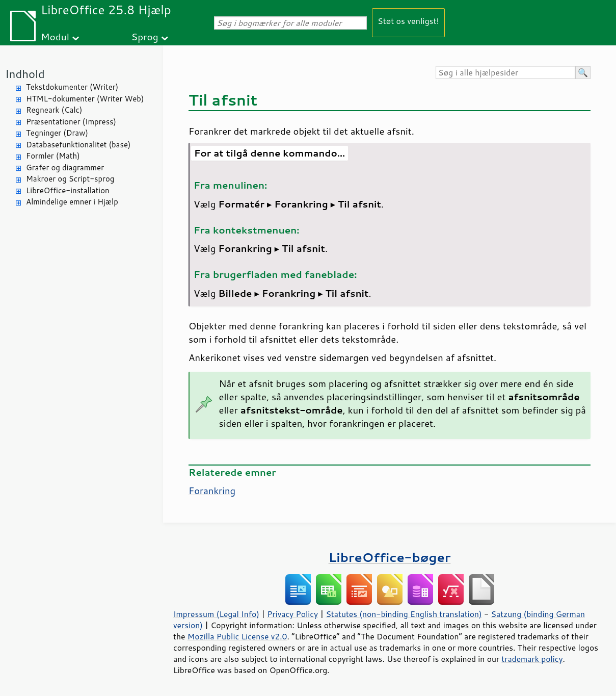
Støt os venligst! (408, 21)
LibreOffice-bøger (390, 557)
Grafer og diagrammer (65, 167)
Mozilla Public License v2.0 (237, 636)
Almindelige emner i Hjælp (72, 202)
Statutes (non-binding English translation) (404, 614)
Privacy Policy (292, 614)
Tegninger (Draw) (57, 133)
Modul (55, 36)
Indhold (25, 74)
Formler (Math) (53, 156)
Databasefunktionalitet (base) (78, 145)
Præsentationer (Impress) (71, 122)
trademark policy (532, 659)
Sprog (145, 36)
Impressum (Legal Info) (216, 614)
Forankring (212, 491)
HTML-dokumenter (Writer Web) (85, 99)
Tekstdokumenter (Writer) (72, 87)
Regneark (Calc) (54, 110)
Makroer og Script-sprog (70, 179)
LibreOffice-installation (68, 190)
